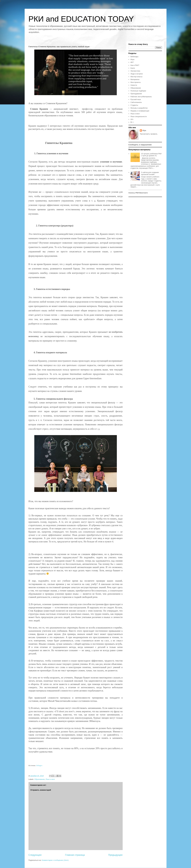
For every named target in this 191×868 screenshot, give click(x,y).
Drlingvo (39, 765)
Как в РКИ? (135, 65)
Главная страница (75, 855)
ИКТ (132, 62)
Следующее (35, 855)
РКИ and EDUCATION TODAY (81, 19)
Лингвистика (135, 71)
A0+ (132, 119)
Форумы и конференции (140, 111)
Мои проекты (136, 82)
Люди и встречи (137, 74)
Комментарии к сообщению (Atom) (55, 860)
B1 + (132, 122)
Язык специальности (139, 116)
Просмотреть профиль (149, 134)
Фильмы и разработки (139, 108)
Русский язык (136, 99)
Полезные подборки (138, 91)
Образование (40, 779)
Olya (144, 130)
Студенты (134, 105)
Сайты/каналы (136, 102)
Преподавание (136, 94)
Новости (134, 85)
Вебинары (134, 57)
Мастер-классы (136, 77)
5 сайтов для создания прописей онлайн (150, 173)
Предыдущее (115, 855)
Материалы (135, 79)
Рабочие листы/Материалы (141, 97)
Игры (133, 59)
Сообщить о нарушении (140, 145)
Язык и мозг (50, 779)
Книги (133, 68)
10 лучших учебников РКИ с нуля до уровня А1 (151, 155)
